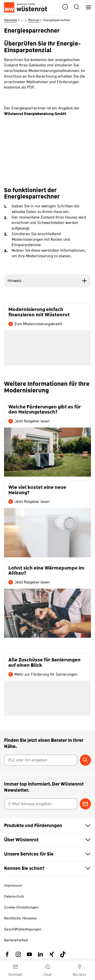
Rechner (34, 20)
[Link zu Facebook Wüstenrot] (7, 954)
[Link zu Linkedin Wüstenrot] (41, 954)
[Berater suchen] (85, 760)
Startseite (11, 20)
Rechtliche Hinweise (20, 918)
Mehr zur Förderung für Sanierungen (43, 674)
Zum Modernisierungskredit (35, 324)
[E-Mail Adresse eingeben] (41, 804)
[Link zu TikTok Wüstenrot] (63, 954)
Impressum (13, 885)
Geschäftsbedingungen (23, 929)
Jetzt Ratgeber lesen (29, 421)
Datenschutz (14, 896)
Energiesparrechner (57, 20)
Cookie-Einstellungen (21, 907)
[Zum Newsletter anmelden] (85, 804)
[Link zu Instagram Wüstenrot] (18, 954)
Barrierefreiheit (16, 940)
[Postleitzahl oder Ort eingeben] (41, 760)
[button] (65, 8)
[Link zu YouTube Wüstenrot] (29, 954)
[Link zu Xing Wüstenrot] (52, 954)
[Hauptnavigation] (87, 8)
